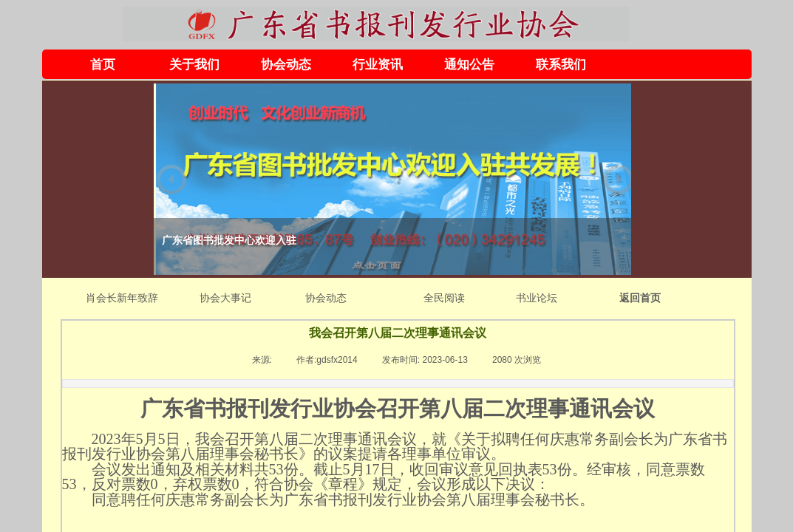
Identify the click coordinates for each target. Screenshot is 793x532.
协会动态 (286, 65)
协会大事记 (225, 298)
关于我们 (194, 65)
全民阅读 (444, 298)
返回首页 (640, 298)
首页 (103, 65)
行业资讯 (378, 65)
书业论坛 (537, 298)
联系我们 (561, 65)
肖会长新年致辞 (122, 298)
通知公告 (469, 65)
